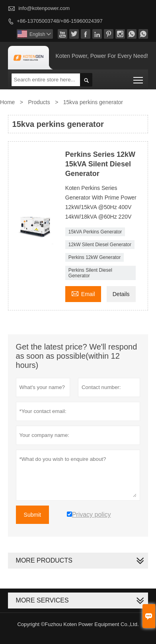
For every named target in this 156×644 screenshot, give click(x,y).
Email (83, 293)
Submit (33, 515)
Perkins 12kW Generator (95, 257)
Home (7, 102)
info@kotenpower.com (44, 8)
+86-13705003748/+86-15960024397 (59, 21)
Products (39, 102)
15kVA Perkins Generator (95, 232)
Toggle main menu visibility (139, 77)
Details (121, 294)
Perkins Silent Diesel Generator (90, 273)
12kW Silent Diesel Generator (100, 245)
